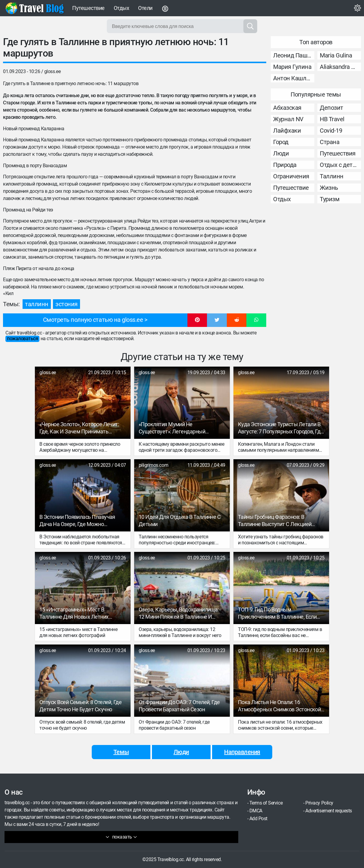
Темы (121, 752)
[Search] (250, 26)
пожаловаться (22, 339)
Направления (242, 752)
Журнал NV (288, 119)
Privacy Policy (319, 803)
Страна (330, 142)
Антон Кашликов (294, 78)
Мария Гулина (292, 67)
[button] (197, 320)
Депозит (332, 108)
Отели (145, 8)
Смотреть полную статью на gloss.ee (93, 320)
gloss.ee (52, 71)
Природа (285, 165)
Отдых (122, 8)
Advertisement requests (329, 811)
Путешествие (88, 8)
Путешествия (338, 153)
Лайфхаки (287, 131)
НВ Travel (332, 119)
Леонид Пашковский (294, 55)
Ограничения (291, 176)
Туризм (330, 199)
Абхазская (287, 108)
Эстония (66, 304)
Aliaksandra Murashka (340, 67)
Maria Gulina (336, 55)
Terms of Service (266, 803)
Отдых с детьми (340, 165)
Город (281, 142)
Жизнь (329, 188)
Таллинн (37, 304)
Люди (281, 153)
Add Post (258, 819)
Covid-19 (331, 131)
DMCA (256, 811)
